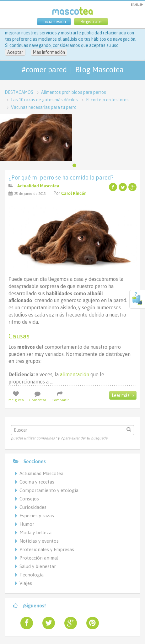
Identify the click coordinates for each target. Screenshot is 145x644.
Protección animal (39, 558)
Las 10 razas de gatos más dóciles (44, 100)
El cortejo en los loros (107, 100)
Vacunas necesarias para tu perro (44, 107)
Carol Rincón (74, 193)
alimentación (74, 374)
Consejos (29, 499)
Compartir (60, 397)
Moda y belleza (35, 532)
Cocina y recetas (37, 482)
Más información (49, 52)
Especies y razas (37, 516)
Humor (27, 524)
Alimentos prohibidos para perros (74, 92)
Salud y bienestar (38, 566)
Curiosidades (33, 507)
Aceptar (15, 52)
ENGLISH (137, 5)
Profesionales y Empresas (47, 549)
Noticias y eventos (39, 541)
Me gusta (16, 397)
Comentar (38, 397)
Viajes (26, 583)
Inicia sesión (54, 22)
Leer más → (123, 395)
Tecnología (32, 575)
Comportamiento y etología (49, 490)
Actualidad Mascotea (38, 186)
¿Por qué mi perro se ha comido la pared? (61, 177)
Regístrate (91, 22)
